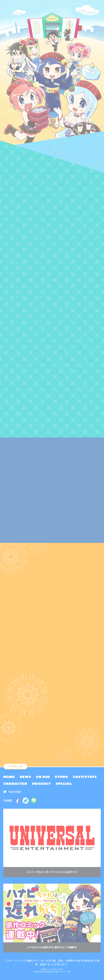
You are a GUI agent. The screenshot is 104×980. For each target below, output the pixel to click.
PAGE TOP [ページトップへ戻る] (16, 766)
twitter (12, 792)
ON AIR (43, 777)
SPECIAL (64, 784)
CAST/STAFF (85, 777)
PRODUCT (41, 784)
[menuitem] (9, 777)
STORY (61, 777)
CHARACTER (15, 784)
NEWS (25, 777)
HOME (9, 777)
